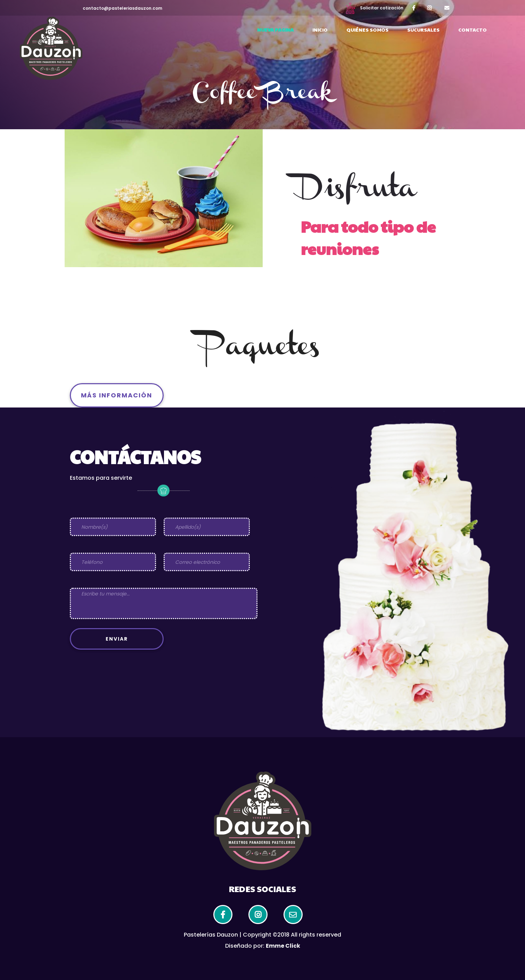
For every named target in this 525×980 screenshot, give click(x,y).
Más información (117, 395)
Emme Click (283, 946)
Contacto (473, 30)
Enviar (117, 639)
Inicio (320, 30)
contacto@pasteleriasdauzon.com (122, 8)
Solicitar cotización (374, 8)
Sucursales (423, 30)
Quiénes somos (367, 30)
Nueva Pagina (275, 30)
